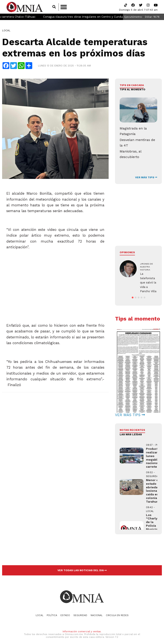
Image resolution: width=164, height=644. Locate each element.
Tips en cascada (132, 86)
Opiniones (127, 253)
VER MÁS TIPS (146, 178)
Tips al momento (132, 90)
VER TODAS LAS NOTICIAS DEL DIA (82, 571)
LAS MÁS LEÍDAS (131, 435)
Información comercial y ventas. (82, 632)
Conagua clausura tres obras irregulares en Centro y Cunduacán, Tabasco (105, 17)
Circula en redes (117, 616)
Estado (65, 616)
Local (6, 31)
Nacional (97, 616)
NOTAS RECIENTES (132, 430)
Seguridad (80, 616)
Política (52, 616)
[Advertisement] (55, 280)
